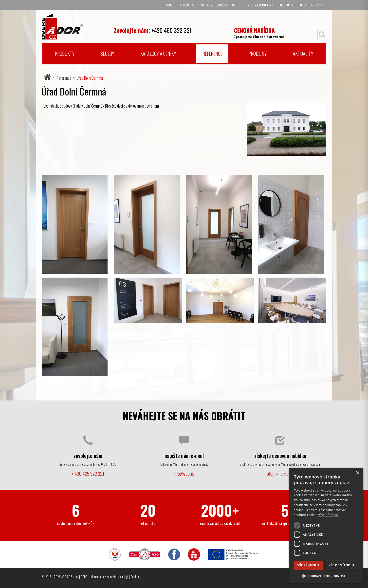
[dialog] (326, 525)
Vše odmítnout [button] (341, 565)
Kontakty (206, 5)
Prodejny (258, 54)
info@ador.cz (184, 474)
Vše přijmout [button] (308, 565)
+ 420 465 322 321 (88, 474)
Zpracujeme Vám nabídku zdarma (259, 32)
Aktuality (303, 54)
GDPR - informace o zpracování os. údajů (104, 577)
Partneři (238, 5)
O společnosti (187, 5)
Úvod (169, 5)
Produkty (65, 54)
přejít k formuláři (280, 474)
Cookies (135, 577)
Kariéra (222, 5)
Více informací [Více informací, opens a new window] (328, 515)
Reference (212, 54)
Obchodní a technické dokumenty (301, 5)
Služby (107, 54)
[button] (326, 576)
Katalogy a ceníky (158, 54)
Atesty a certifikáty (261, 5)
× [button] (358, 473)
